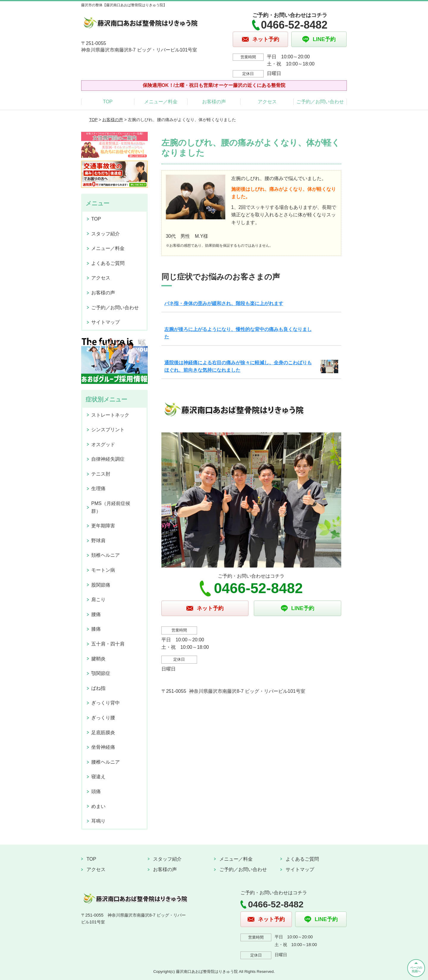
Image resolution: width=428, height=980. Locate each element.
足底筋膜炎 (103, 733)
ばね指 (98, 688)
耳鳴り (98, 821)
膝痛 (96, 629)
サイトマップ (106, 322)
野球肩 (98, 541)
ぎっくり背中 (106, 703)
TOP (108, 102)
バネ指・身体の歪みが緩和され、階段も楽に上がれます (224, 303)
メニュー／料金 (161, 102)
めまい (98, 806)
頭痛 (96, 791)
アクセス (267, 102)
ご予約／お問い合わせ (320, 102)
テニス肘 (101, 474)
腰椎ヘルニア (106, 762)
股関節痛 (101, 585)
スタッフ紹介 (106, 234)
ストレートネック (110, 415)
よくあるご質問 (108, 263)
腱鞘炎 (98, 659)
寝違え (98, 777)
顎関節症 (101, 673)
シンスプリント (108, 430)
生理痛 (98, 489)
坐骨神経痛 (103, 747)
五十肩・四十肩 (108, 644)
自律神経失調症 (108, 459)
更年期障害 (103, 526)
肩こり (98, 600)
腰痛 (96, 614)
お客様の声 (214, 102)
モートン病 (103, 570)
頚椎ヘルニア (106, 555)
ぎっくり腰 (103, 718)
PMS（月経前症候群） (111, 507)
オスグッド (103, 444)
